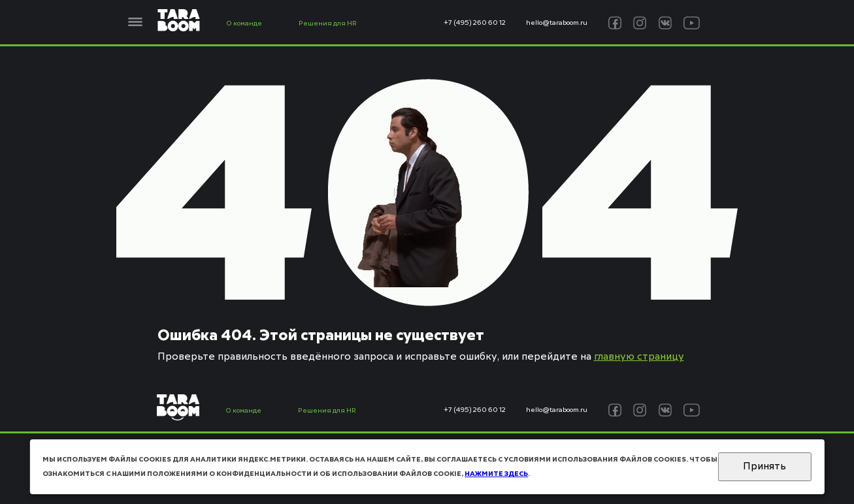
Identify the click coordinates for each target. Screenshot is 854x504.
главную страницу (639, 357)
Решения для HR (328, 24)
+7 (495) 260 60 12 (475, 23)
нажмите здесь (496, 474)
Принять (764, 466)
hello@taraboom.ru (557, 23)
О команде (244, 24)
